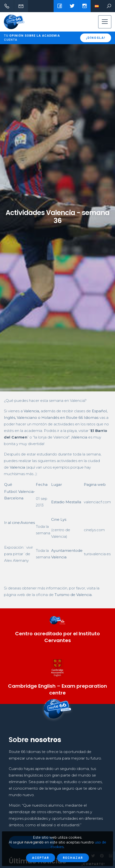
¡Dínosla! (96, 38)
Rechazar (73, 858)
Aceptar (41, 858)
